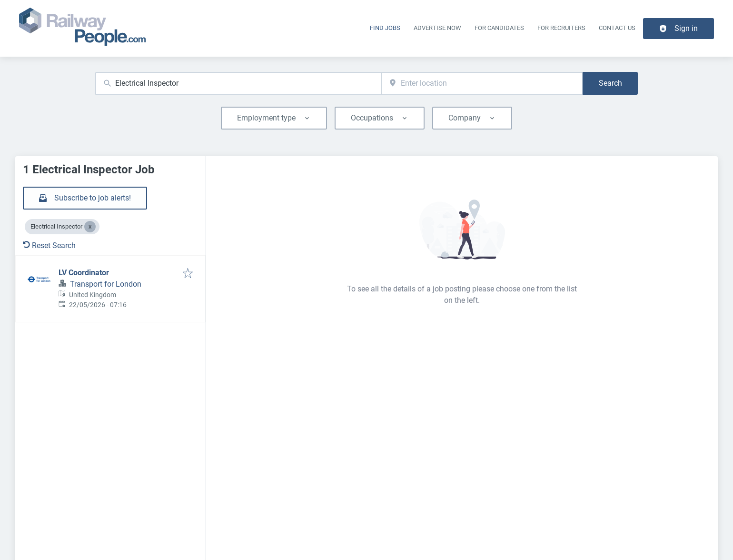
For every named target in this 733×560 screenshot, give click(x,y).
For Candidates (499, 28)
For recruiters (561, 28)
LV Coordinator (84, 273)
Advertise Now (437, 28)
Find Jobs (385, 28)
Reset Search (49, 245)
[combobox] (238, 84)
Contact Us (617, 28)
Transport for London (106, 284)
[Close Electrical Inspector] (90, 227)
